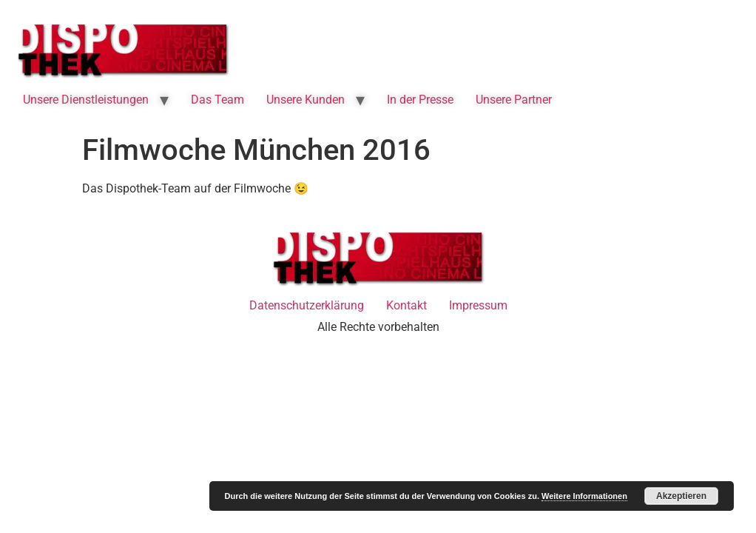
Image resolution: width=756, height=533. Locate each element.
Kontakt (406, 305)
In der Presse (420, 100)
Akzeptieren (681, 496)
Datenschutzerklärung (307, 305)
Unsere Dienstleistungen (86, 100)
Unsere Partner (514, 100)
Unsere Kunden (306, 100)
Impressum (478, 305)
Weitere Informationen (584, 496)
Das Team (217, 100)
